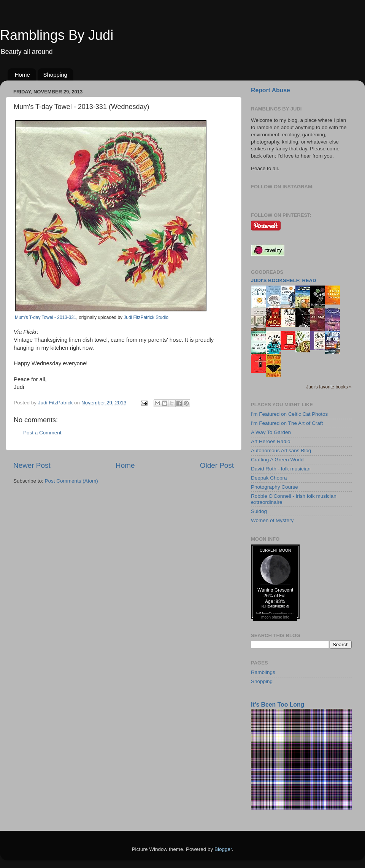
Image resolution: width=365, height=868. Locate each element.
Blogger (223, 849)
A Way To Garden (271, 432)
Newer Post (32, 465)
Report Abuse (271, 90)
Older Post (217, 465)
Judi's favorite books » (329, 387)
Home (22, 75)
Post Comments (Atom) (71, 481)
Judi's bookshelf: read (283, 280)
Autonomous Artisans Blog (281, 451)
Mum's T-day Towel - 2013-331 (46, 317)
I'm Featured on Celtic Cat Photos (289, 414)
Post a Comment (42, 433)
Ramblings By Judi (57, 35)
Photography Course (275, 487)
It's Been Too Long (278, 705)
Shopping (55, 75)
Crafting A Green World (277, 460)
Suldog (259, 511)
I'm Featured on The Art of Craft (287, 423)
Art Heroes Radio (271, 441)
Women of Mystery (272, 520)
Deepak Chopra (269, 478)
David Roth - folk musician (281, 469)
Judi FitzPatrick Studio (146, 317)
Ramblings (263, 672)
